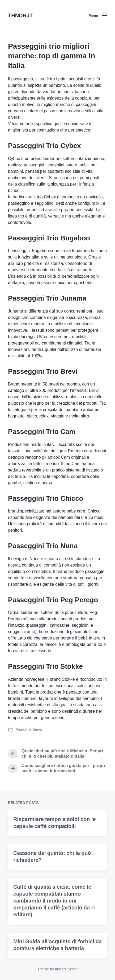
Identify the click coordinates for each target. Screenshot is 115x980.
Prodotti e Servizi (29, 729)
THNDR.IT (20, 15)
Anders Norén (66, 969)
